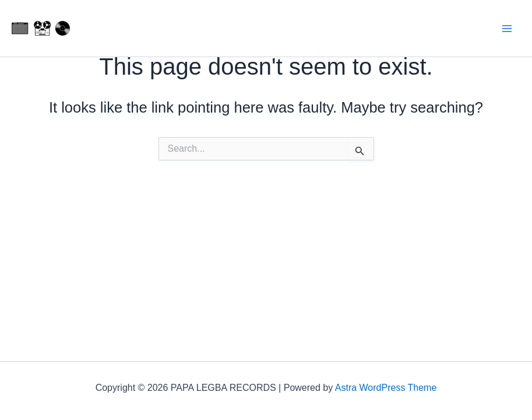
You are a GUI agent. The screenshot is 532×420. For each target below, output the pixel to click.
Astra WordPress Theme (386, 388)
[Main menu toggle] (508, 29)
